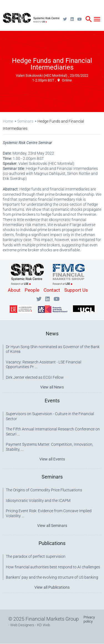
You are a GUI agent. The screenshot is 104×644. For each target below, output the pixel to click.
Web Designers (22, 625)
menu (97, 19)
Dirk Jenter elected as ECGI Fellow (35, 377)
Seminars (25, 121)
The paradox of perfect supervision (36, 556)
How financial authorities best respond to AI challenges (53, 567)
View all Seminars (52, 526)
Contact (52, 290)
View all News (52, 387)
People (32, 290)
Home (8, 121)
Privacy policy (89, 619)
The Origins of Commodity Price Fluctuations (44, 490)
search (89, 19)
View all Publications (52, 587)
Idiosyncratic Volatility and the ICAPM (38, 501)
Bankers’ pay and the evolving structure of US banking (52, 577)
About (14, 290)
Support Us (76, 290)
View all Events (52, 459)
